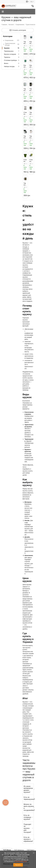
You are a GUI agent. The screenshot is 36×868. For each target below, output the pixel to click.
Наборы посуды (12, 66)
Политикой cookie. (21, 861)
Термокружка (12, 51)
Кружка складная (12, 54)
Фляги (12, 63)
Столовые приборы (12, 60)
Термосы (12, 57)
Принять (18, 865)
